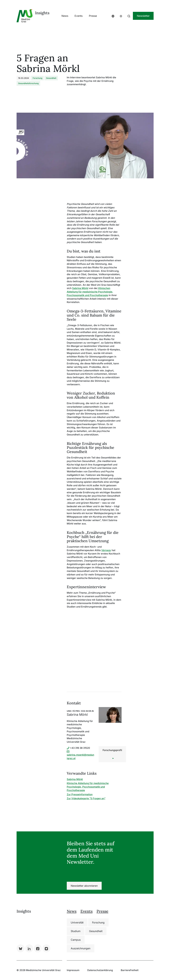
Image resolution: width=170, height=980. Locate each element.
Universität (77, 922)
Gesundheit (96, 931)
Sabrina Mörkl (80, 288)
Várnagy (106, 550)
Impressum (73, 970)
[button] (113, 16)
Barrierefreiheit (130, 970)
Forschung (98, 922)
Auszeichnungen (81, 948)
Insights (42, 13)
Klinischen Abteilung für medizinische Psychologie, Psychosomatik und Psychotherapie (90, 292)
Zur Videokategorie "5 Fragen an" (86, 798)
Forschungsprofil (112, 750)
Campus (76, 940)
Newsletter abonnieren (84, 886)
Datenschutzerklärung (100, 970)
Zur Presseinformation (80, 794)
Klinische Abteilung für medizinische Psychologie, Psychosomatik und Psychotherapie (88, 787)
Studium (76, 931)
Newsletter (143, 16)
